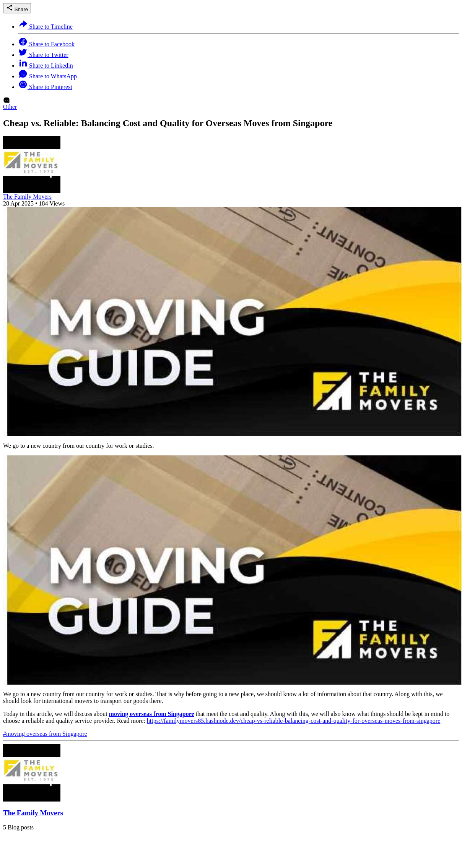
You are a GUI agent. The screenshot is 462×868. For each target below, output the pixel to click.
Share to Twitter (43, 55)
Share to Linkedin (46, 66)
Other (10, 107)
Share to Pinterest (45, 87)
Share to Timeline (46, 27)
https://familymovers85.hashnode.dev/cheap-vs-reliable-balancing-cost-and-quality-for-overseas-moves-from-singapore (294, 721)
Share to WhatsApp (48, 76)
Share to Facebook (46, 44)
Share (17, 8)
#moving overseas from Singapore (45, 734)
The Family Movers (27, 197)
